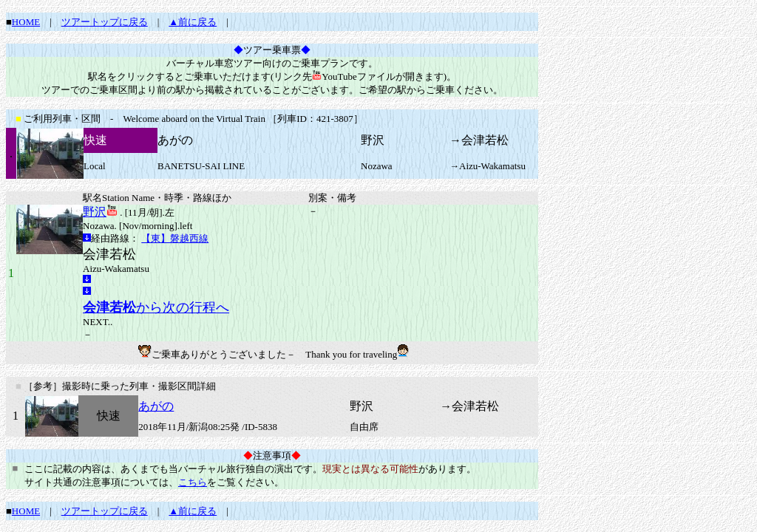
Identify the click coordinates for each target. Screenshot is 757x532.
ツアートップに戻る (105, 22)
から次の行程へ (156, 307)
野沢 (95, 212)
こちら (193, 482)
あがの (156, 406)
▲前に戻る (193, 22)
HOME (26, 22)
